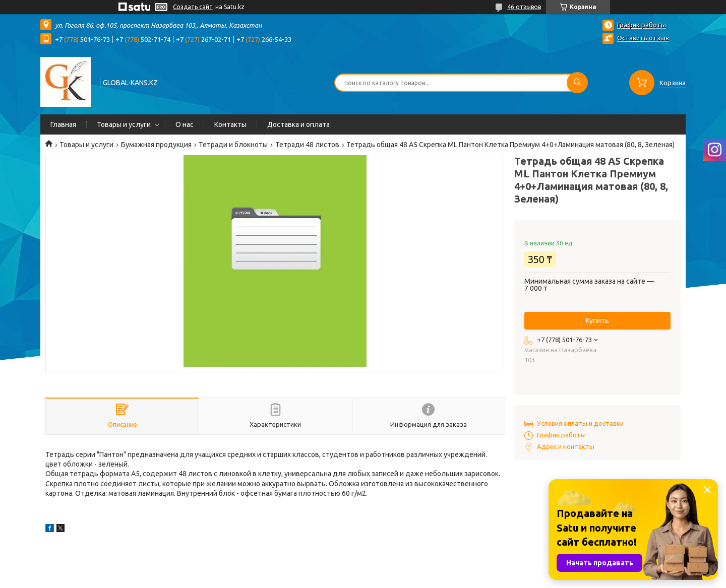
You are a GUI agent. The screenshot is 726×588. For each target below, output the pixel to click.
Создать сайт (193, 7)
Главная (63, 124)
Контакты (230, 124)
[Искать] (577, 83)
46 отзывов (524, 7)
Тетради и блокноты (233, 145)
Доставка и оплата (298, 124)
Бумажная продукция (156, 145)
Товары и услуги (124, 124)
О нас (185, 124)
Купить (597, 320)
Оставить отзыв (643, 38)
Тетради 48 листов (307, 145)
